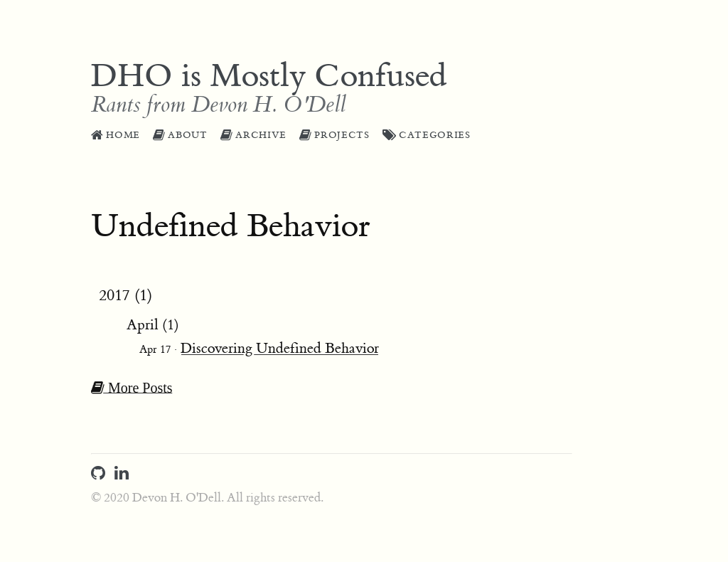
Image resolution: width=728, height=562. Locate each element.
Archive (253, 135)
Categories (427, 135)
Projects (334, 135)
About (180, 135)
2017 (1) (125, 296)
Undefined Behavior (231, 226)
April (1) (153, 325)
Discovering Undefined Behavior (280, 348)
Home (116, 135)
